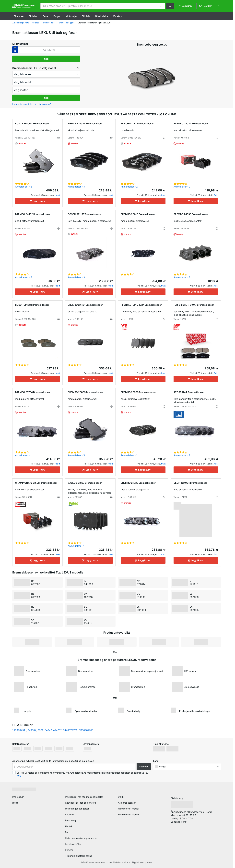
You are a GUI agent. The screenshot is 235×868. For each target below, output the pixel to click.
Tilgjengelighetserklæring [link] (79, 856)
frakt (58, 195)
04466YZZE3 (70, 730)
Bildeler (33, 16)
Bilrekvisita (102, 16)
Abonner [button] (144, 767)
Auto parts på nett (20, 23)
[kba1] (49, 50)
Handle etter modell (129, 809)
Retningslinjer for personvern (80, 803)
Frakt (68, 832)
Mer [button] (19, 776)
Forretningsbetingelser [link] (77, 809)
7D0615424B (45, 730)
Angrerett (70, 814)
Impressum (18, 797)
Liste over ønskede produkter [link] (81, 838)
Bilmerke (19, 16)
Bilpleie (86, 16)
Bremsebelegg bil (67, 23)
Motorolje (71, 16)
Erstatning (70, 820)
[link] (209, 6)
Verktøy (117, 16)
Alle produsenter (127, 803)
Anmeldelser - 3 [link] (76, 187)
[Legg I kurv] (37, 201)
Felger (57, 16)
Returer (69, 850)
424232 (57, 730)
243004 (32, 730)
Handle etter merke (128, 814)
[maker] (46, 74)
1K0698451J (19, 730)
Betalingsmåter (73, 844)
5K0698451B (86, 730)
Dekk (45, 16)
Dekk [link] (121, 797)
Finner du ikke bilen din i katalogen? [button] (32, 104)
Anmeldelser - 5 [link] (76, 455)
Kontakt (69, 826)
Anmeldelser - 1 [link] (23, 455)
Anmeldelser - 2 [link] (23, 187)
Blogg (15, 803)
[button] (161, 6)
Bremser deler (49, 23)
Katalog (36, 23)
